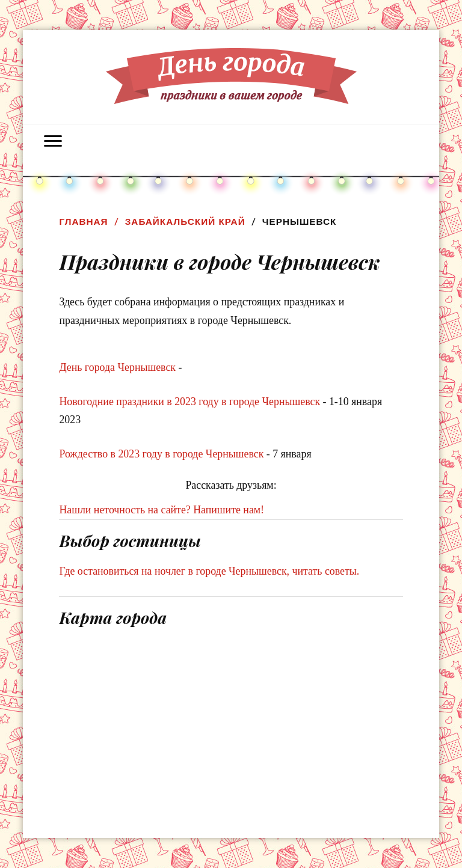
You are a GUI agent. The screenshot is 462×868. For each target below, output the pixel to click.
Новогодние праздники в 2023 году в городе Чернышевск (189, 402)
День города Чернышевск (117, 367)
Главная (83, 222)
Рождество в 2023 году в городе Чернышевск (161, 454)
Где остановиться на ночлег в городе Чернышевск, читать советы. (209, 571)
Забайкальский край (185, 222)
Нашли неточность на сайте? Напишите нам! (162, 510)
